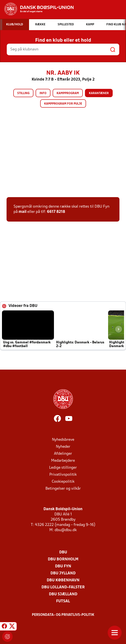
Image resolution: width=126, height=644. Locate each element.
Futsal (63, 601)
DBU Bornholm (63, 559)
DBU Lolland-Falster (63, 587)
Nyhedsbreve (63, 440)
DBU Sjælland (63, 594)
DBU (63, 552)
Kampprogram (68, 93)
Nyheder (63, 447)
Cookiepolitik (63, 482)
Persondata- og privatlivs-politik (63, 615)
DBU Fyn (63, 566)
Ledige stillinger (63, 468)
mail (22, 212)
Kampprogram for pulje (63, 104)
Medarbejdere (63, 461)
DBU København (63, 580)
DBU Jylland (63, 573)
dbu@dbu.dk (66, 530)
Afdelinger (63, 454)
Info (43, 93)
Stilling (23, 93)
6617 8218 (56, 212)
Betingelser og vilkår (63, 489)
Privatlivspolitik (63, 475)
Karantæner (99, 93)
